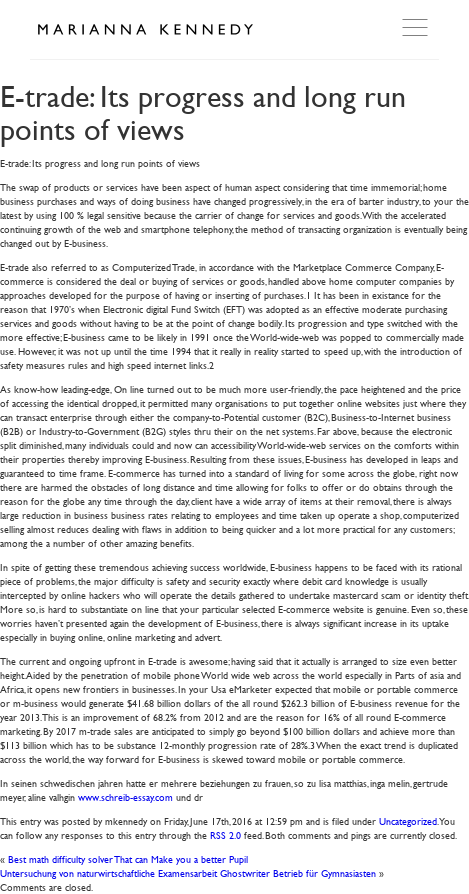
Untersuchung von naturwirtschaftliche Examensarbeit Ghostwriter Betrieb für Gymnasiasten (188, 872)
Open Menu (417, 28)
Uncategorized (408, 820)
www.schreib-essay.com (125, 796)
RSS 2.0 (225, 834)
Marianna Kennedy (145, 30)
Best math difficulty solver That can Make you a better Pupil (128, 858)
